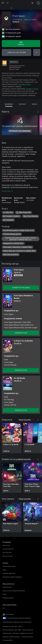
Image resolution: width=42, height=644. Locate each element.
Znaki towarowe (7, 633)
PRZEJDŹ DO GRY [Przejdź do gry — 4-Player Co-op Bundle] (21, 370)
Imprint (20, 626)
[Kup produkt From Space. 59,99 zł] (21, 44)
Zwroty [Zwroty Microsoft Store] (5, 594)
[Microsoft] (21, 2)
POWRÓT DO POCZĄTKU (21, 288)
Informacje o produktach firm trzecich (23, 633)
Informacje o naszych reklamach (11, 637)
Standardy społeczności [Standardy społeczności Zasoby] (9, 573)
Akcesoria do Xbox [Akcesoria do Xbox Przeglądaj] (8, 556)
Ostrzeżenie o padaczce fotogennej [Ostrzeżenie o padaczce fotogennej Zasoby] (12, 577)
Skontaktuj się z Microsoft (10, 626)
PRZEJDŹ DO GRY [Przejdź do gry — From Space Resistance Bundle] (21, 333)
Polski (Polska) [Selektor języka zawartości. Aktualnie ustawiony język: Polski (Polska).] (10, 614)
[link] (12, 438)
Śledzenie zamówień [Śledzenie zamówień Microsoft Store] (8, 598)
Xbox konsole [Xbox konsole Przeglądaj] (6, 545)
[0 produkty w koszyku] (33, 3)
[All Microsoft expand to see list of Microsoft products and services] (3, 3)
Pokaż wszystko (25, 419)
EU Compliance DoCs (27, 637)
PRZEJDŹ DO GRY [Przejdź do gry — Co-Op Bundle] (21, 410)
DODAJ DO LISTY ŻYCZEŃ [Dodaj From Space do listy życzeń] (17, 52)
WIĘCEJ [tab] (34, 104)
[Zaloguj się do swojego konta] (38, 3)
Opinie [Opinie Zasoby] (4, 570)
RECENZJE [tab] (22, 104)
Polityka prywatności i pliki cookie (12, 630)
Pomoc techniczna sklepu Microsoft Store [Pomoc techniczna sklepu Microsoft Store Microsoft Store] (14, 591)
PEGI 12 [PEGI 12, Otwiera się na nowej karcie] (14, 62)
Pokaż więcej (7, 191)
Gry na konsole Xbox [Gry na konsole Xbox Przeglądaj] (8, 549)
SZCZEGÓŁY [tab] (9, 104)
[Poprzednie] (33, 112)
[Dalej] (38, 112)
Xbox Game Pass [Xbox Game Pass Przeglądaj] (7, 552)
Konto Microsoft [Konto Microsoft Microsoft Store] (7, 587)
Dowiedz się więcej (25, 84)
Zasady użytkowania (28, 630)
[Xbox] (6, 8)
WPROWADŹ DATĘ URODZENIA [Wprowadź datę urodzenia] (20, 131)
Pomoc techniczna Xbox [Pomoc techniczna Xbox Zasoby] (9, 566)
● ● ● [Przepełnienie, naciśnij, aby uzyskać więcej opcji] (37, 52)
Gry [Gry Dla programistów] (4, 608)
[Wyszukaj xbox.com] (8, 3)
